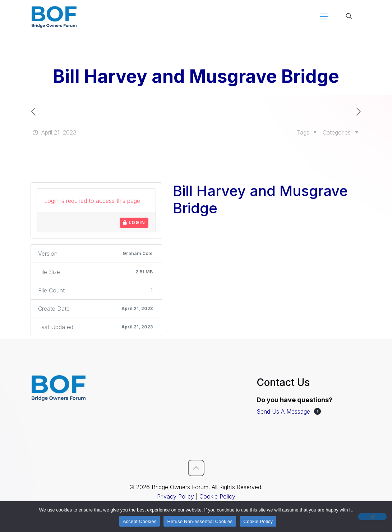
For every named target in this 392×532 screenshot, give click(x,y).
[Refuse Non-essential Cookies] (372, 517)
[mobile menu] (324, 16)
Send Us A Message (283, 411)
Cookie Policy (217, 496)
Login (134, 222)
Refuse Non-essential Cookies (200, 521)
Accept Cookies (140, 521)
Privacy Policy (176, 496)
